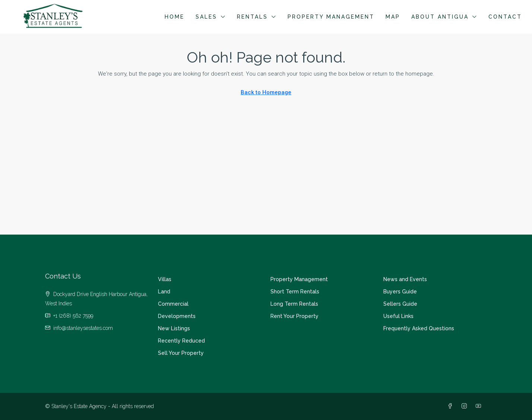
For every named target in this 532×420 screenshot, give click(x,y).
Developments (177, 316)
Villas (165, 279)
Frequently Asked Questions (419, 328)
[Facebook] (452, 406)
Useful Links (398, 316)
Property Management (331, 17)
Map (393, 17)
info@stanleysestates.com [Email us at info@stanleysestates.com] (83, 328)
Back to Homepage (266, 92)
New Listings (174, 328)
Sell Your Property (181, 353)
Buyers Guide (400, 292)
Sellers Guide (400, 304)
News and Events (405, 279)
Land (164, 292)
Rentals (252, 17)
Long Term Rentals (294, 304)
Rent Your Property (294, 316)
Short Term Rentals (295, 292)
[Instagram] (466, 406)
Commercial (173, 304)
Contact (505, 17)
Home (175, 17)
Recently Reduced (181, 341)
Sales (206, 17)
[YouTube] (480, 406)
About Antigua (440, 17)
